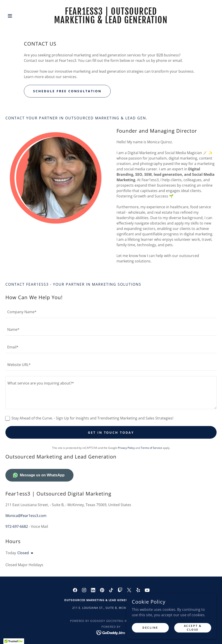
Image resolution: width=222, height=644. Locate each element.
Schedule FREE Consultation (67, 91)
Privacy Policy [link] (126, 448)
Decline (150, 628)
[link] (111, 22)
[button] (21, 16)
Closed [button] (23, 553)
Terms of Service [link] (151, 448)
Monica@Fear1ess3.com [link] (26, 516)
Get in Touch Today (111, 432)
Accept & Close (193, 628)
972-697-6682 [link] (17, 526)
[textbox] (111, 312)
